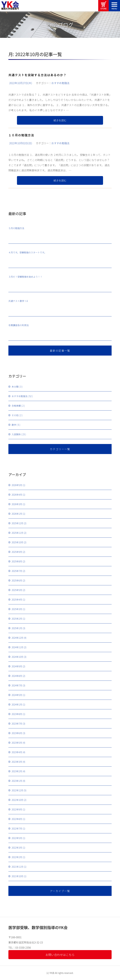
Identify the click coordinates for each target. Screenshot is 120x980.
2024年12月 (17, 638)
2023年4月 (17, 752)
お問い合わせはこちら (60, 955)
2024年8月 (17, 676)
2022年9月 (17, 809)
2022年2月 (17, 857)
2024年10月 (17, 657)
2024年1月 (17, 704)
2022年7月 (17, 828)
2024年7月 (17, 685)
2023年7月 (17, 724)
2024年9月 (17, 666)
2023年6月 (17, 733)
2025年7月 (17, 571)
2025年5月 (17, 590)
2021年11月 (17, 867)
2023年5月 (17, 743)
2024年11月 (17, 647)
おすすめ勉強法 (60, 83)
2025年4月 (17, 600)
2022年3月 (17, 848)
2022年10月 (17, 800)
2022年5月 (17, 838)
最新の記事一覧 (60, 351)
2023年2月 (17, 771)
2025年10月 (17, 542)
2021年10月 (17, 876)
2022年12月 (17, 790)
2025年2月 (17, 619)
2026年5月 (17, 485)
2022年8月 (17, 819)
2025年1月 (17, 628)
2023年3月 (17, 762)
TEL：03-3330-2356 (20, 948)
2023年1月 (17, 781)
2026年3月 (17, 504)
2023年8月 (17, 714)
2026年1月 (17, 514)
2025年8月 (17, 561)
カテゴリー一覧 (60, 449)
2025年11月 (17, 533)
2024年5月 (17, 695)
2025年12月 (17, 523)
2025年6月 (17, 580)
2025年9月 (17, 552)
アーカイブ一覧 (60, 891)
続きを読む (60, 120)
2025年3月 (17, 609)
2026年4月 (17, 495)
